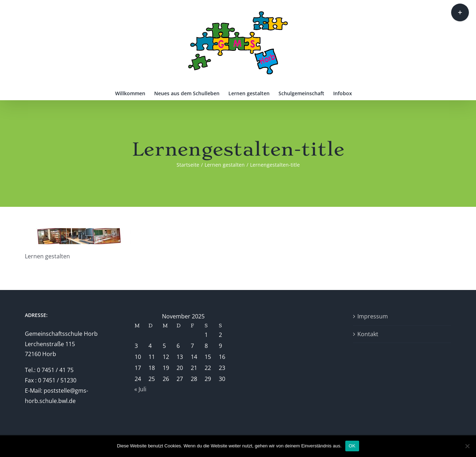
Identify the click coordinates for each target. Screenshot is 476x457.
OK (352, 446)
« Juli (140, 389)
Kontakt (368, 334)
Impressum (373, 316)
